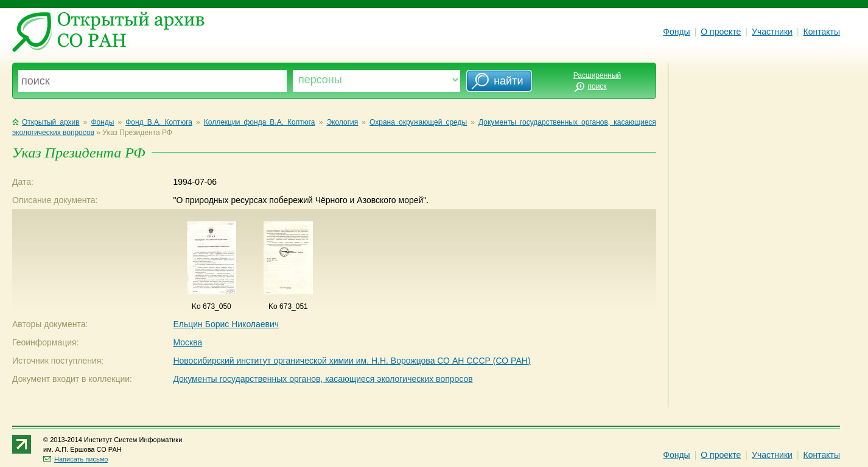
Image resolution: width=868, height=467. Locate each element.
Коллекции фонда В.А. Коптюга (260, 122)
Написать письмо (75, 459)
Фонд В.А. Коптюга (159, 122)
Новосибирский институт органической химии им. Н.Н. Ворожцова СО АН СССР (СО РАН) (352, 361)
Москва (187, 342)
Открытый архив (46, 122)
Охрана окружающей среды (418, 122)
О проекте (721, 32)
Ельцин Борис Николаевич (226, 324)
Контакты (822, 32)
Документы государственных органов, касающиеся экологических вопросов (323, 379)
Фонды (676, 32)
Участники (772, 32)
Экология (342, 122)
